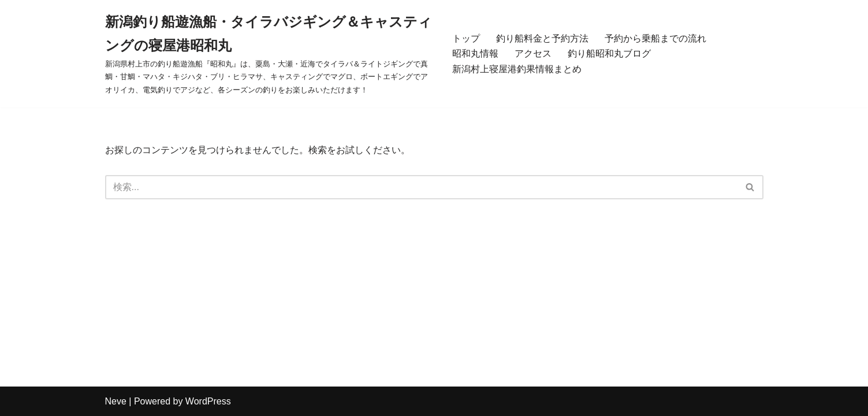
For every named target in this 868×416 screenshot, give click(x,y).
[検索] (421, 187)
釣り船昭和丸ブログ (609, 53)
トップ (466, 38)
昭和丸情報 (475, 53)
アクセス (533, 53)
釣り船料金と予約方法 (542, 38)
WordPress (208, 401)
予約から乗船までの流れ (655, 38)
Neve (116, 401)
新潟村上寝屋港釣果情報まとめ (517, 69)
